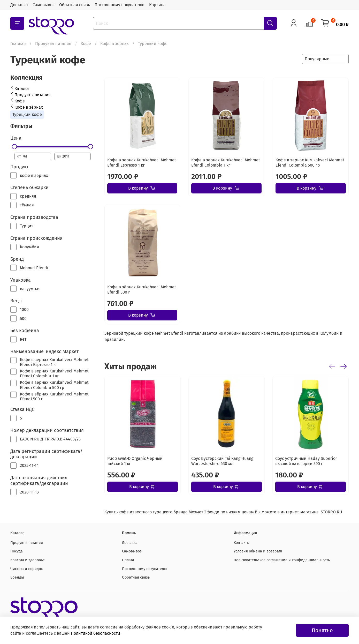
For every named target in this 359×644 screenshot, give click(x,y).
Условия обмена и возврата (258, 551)
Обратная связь (75, 5)
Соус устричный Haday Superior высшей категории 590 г (306, 461)
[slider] (15, 147)
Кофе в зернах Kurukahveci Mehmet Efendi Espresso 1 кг (142, 163)
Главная (18, 44)
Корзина (157, 5)
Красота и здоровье (28, 560)
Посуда (17, 551)
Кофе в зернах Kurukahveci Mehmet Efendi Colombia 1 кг (226, 163)
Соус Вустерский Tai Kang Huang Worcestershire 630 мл (222, 461)
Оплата (128, 560)
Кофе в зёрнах (114, 44)
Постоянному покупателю (120, 5)
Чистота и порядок (26, 569)
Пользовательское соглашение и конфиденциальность (282, 560)
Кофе (86, 44)
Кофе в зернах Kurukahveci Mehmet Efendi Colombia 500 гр (310, 163)
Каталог (22, 89)
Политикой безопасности (96, 633)
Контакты (242, 543)
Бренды (17, 577)
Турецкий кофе (27, 114)
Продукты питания (53, 44)
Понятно (322, 630)
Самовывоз (44, 5)
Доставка (19, 5)
